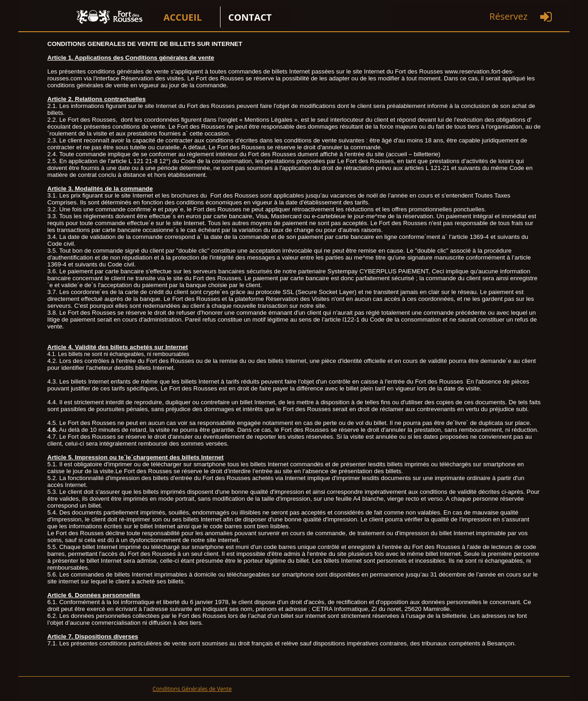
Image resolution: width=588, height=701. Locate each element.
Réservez (508, 16)
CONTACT (250, 17)
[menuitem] (185, 17)
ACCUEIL (183, 17)
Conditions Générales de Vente (192, 689)
